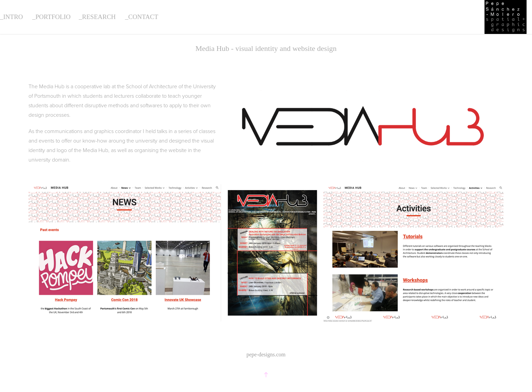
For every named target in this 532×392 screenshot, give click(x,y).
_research (97, 17)
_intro (12, 17)
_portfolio (51, 17)
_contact (142, 17)
